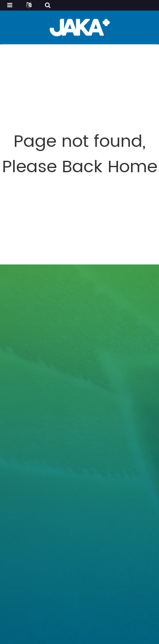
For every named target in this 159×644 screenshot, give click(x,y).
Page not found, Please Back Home (80, 154)
